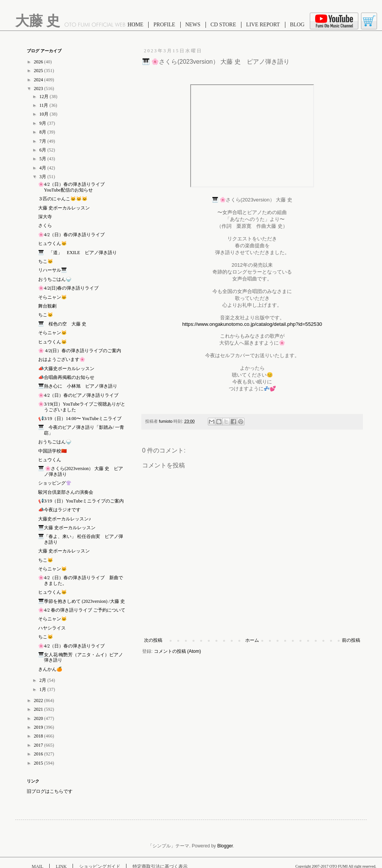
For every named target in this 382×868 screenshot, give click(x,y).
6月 (43, 150)
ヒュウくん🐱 (53, 243)
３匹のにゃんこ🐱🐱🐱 (63, 199)
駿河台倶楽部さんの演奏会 (66, 492)
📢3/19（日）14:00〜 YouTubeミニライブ (80, 419)
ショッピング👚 (55, 483)
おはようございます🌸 (62, 359)
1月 (43, 689)
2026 (39, 62)
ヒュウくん (50, 460)
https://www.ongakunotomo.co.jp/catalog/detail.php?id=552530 (252, 324)
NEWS (193, 25)
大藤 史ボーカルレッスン (64, 208)
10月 (45, 114)
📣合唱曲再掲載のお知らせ (66, 377)
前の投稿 (351, 640)
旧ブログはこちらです (50, 791)
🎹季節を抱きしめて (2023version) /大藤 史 (84, 601)
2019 (39, 727)
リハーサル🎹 (53, 270)
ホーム (252, 640)
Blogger (225, 846)
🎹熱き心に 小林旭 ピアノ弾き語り (78, 386)
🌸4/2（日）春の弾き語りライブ (71, 235)
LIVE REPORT (263, 25)
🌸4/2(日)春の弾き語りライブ (68, 288)
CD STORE (223, 25)
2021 (39, 709)
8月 (43, 132)
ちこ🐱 (46, 261)
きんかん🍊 (50, 669)
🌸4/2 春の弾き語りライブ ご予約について (82, 610)
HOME (135, 25)
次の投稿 (153, 640)
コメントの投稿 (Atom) (177, 651)
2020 (39, 718)
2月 (43, 680)
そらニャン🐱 (53, 297)
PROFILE (164, 25)
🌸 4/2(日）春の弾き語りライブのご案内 (80, 351)
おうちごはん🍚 (55, 279)
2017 (39, 745)
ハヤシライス (52, 628)
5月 (43, 159)
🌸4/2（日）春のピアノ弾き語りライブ (78, 395)
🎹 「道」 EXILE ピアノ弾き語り (78, 253)
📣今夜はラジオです (59, 510)
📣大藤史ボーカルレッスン (66, 369)
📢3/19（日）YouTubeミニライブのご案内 (81, 501)
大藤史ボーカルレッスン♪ (65, 519)
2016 (39, 754)
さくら (45, 225)
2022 (39, 701)
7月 (43, 141)
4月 (43, 168)
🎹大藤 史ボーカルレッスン (67, 528)
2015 (39, 763)
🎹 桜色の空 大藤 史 (65, 324)
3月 (43, 177)
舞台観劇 (47, 306)
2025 (39, 71)
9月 (43, 123)
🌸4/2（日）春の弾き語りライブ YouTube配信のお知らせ (74, 187)
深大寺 (45, 217)
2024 (39, 80)
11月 (45, 105)
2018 (39, 736)
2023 (39, 89)
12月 (45, 97)
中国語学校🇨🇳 (53, 451)
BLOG (297, 25)
